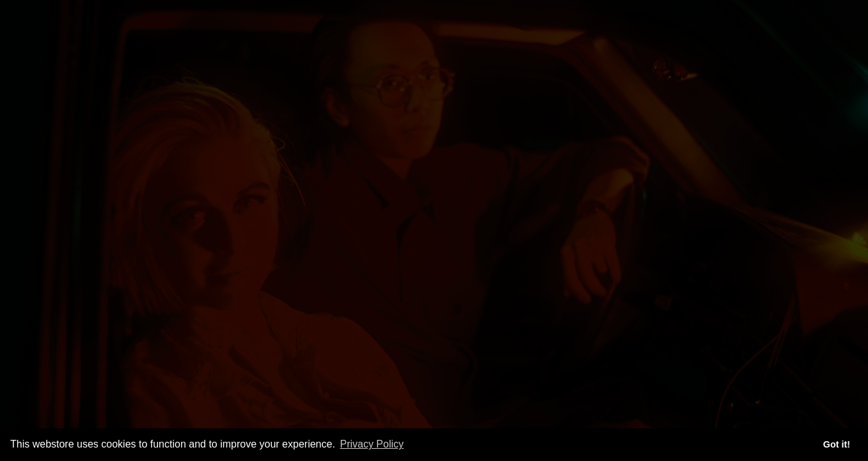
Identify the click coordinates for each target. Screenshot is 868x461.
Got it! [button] (837, 444)
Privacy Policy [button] (372, 444)
